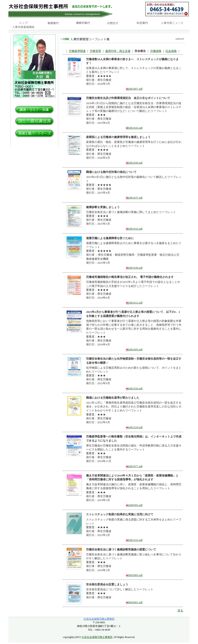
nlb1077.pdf (134, 466)
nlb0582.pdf (134, 505)
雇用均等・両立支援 (118, 51)
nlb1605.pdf (134, 349)
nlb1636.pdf (134, 268)
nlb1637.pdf (134, 198)
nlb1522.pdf (134, 540)
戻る (180, 610)
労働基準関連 (77, 51)
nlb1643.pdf (134, 128)
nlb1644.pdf (134, 163)
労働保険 (156, 51)
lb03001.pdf (134, 602)
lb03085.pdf (134, 575)
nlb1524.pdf (134, 427)
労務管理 (95, 51)
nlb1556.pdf (134, 388)
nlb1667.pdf (134, 89)
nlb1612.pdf (134, 303)
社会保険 (171, 51)
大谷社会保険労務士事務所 (97, 637)
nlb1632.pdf (134, 229)
